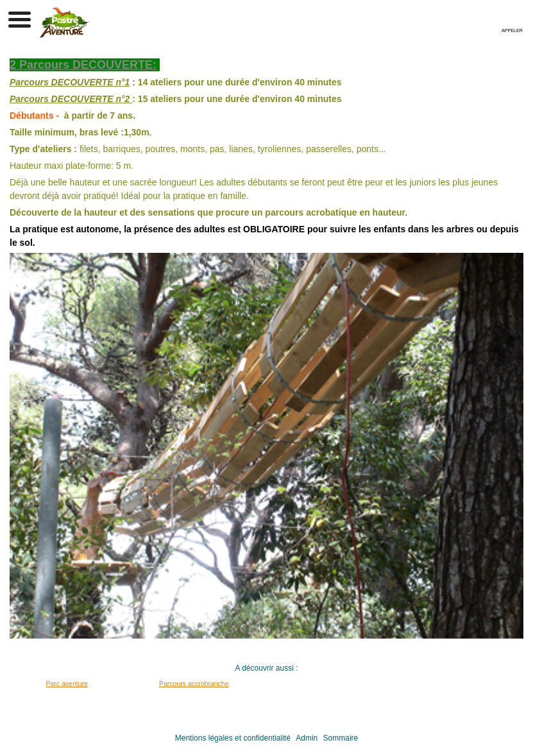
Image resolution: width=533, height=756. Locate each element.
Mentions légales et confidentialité (233, 738)
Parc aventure (67, 683)
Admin (307, 738)
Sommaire (341, 738)
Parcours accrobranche (194, 683)
